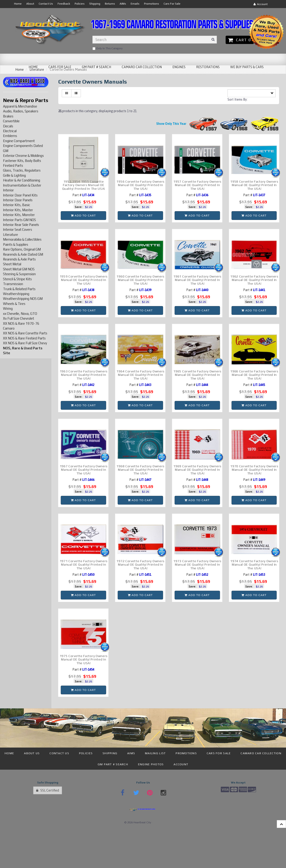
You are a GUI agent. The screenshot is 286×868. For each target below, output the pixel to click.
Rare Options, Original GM (22, 249)
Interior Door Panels (18, 200)
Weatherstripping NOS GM (23, 299)
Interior (8, 190)
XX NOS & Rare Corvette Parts (25, 333)
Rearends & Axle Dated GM (23, 254)
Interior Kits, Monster (19, 215)
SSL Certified (48, 790)
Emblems (10, 136)
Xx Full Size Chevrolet (19, 318)
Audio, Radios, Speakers (21, 111)
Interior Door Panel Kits (20, 195)
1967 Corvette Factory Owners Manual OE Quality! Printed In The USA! (84, 470)
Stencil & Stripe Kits (17, 279)
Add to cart (83, 215)
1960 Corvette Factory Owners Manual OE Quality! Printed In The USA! (140, 280)
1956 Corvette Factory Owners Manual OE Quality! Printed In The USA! (140, 185)
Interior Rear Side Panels (21, 225)
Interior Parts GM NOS (19, 220)
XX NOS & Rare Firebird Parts (24, 338)
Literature (10, 235)
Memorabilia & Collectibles (22, 239)
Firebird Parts (13, 165)
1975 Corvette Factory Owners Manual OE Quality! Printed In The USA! (84, 659)
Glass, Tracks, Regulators (22, 170)
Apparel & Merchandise (20, 106)
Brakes (8, 116)
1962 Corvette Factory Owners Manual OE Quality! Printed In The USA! (254, 280)
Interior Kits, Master (18, 210)
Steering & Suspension (19, 274)
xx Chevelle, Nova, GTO (20, 314)
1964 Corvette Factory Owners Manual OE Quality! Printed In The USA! (140, 375)
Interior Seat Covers (18, 229)
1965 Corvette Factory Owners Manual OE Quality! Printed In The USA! (197, 375)
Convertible (11, 121)
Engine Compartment (19, 141)
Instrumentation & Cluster (22, 185)
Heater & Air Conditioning (22, 180)
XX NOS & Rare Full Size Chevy (25, 343)
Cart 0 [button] (240, 40)
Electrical (10, 131)
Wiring (8, 308)
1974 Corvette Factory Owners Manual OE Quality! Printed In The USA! (254, 565)
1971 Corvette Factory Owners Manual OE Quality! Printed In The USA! (84, 565)
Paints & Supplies (16, 244)
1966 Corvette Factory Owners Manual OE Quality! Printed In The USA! (254, 375)
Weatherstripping (16, 294)
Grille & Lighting (14, 175)
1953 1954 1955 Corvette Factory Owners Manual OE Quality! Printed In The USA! (84, 185)
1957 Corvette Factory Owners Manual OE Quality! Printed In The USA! (197, 185)
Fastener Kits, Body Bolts (22, 161)
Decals (8, 126)
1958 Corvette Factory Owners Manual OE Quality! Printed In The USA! (254, 185)
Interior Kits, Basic (17, 205)
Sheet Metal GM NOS (19, 269)
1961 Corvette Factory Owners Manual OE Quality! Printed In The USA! (197, 280)
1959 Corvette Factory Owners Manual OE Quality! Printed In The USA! (84, 280)
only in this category (108, 49)
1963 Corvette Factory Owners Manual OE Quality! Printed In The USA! (84, 375)
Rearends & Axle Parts (19, 259)
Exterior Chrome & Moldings (23, 156)
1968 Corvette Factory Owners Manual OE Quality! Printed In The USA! (140, 470)
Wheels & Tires (14, 304)
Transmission (13, 284)
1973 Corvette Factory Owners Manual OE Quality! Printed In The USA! (197, 565)
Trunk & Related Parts (19, 289)
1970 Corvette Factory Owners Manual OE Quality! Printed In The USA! (254, 470)
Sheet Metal (12, 264)
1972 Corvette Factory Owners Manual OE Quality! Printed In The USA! (140, 565)
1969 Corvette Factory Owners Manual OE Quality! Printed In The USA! (197, 470)
